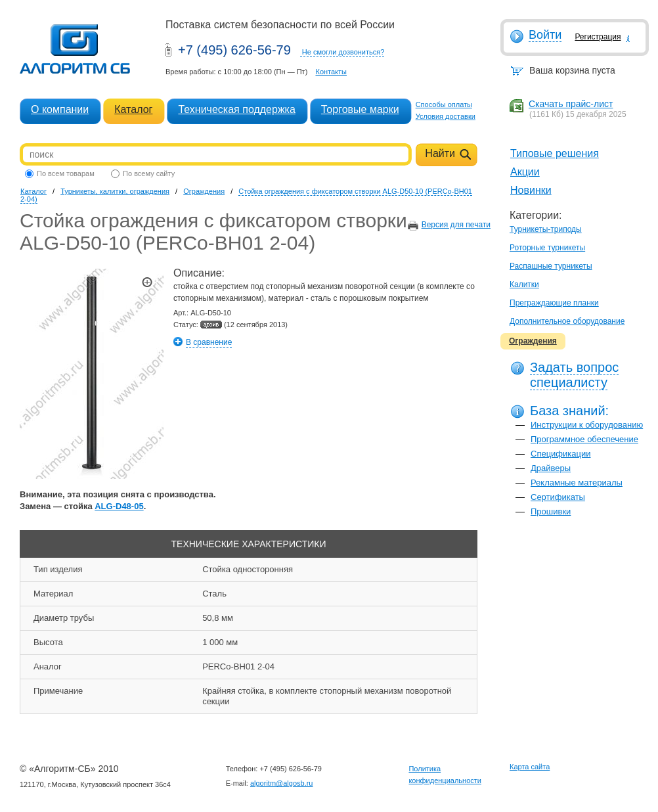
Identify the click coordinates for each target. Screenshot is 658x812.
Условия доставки (446, 116)
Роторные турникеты (547, 248)
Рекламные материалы (577, 483)
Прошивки (551, 511)
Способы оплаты (444, 104)
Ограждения (533, 341)
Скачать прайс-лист (571, 104)
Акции (525, 172)
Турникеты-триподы (546, 229)
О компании (60, 109)
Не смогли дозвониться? (343, 52)
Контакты (331, 72)
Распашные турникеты (551, 266)
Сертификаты (558, 497)
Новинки (531, 190)
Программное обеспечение (584, 439)
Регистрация (598, 37)
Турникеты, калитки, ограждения (115, 191)
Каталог (133, 109)
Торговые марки (360, 109)
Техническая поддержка (236, 109)
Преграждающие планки (554, 303)
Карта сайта (530, 767)
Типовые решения (555, 153)
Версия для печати (456, 225)
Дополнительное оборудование (567, 321)
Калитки (524, 284)
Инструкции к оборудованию (587, 425)
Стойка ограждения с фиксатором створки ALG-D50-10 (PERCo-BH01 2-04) (246, 195)
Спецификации (561, 454)
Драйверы (551, 468)
